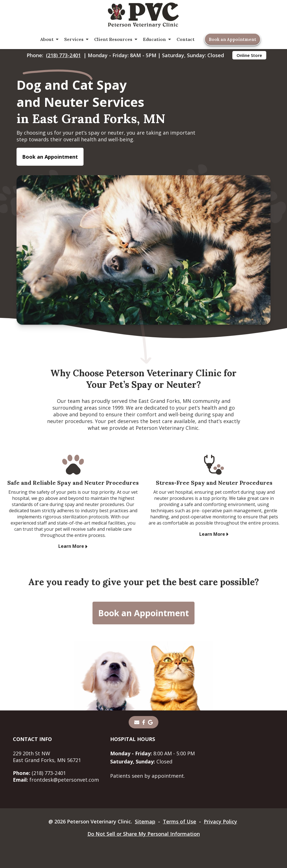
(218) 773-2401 (63, 55)
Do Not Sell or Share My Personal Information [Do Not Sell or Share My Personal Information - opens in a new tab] (144, 834)
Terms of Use (180, 821)
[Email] (137, 722)
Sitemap (145, 821)
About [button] (47, 39)
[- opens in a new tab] (144, 722)
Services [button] (74, 39)
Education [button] (154, 39)
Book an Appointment (232, 39)
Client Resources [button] (113, 39)
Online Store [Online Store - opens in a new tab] (249, 55)
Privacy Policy (220, 821)
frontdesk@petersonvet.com (56, 780)
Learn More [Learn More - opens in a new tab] (71, 546)
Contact (186, 39)
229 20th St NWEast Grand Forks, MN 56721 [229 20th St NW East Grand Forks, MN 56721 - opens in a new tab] (47, 757)
